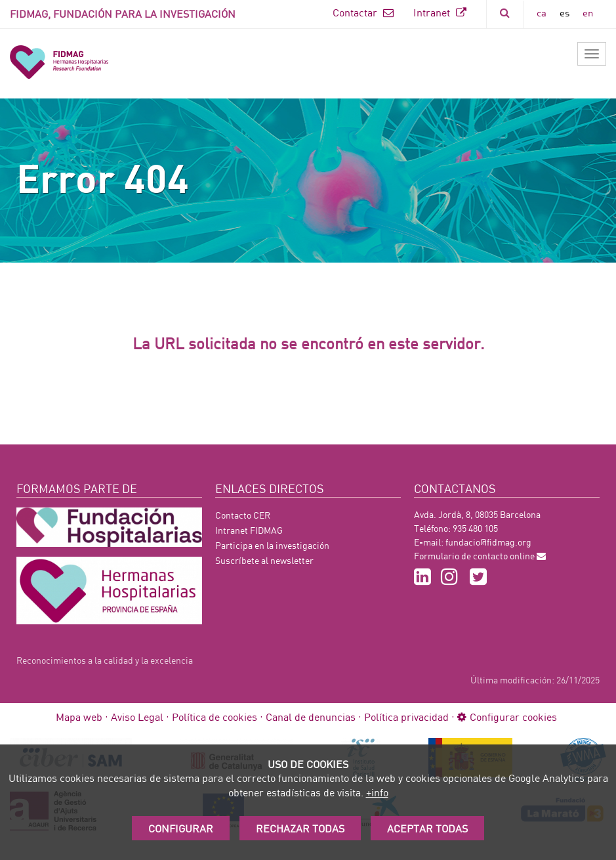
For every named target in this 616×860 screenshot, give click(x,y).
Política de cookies (215, 717)
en (588, 12)
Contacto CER (243, 515)
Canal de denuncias (311, 717)
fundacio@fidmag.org (488, 542)
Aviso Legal (137, 717)
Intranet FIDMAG (249, 530)
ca (542, 12)
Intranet (440, 12)
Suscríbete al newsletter (264, 560)
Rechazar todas (300, 828)
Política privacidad (406, 717)
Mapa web (79, 717)
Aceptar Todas (427, 828)
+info (377, 792)
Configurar (181, 828)
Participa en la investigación (272, 545)
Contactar (363, 12)
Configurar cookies (507, 717)
